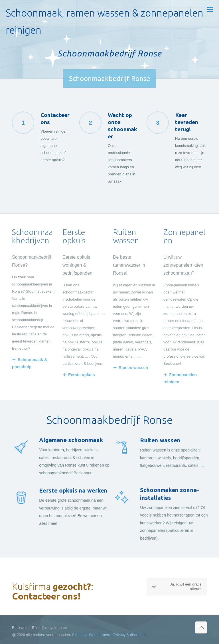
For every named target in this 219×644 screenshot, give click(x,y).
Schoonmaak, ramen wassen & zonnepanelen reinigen (105, 16)
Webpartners (100, 635)
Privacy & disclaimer (130, 635)
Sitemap (79, 635)
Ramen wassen (133, 368)
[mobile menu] (210, 10)
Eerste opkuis (82, 375)
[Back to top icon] (201, 627)
